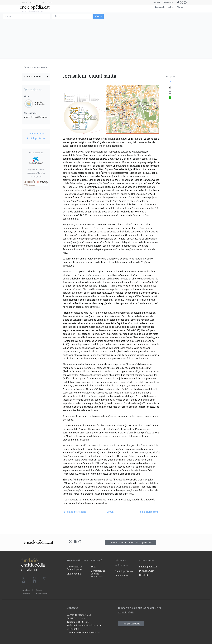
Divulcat (157, 2)
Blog (32, 2)
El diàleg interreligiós (74, 512)
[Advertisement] (159, 35)
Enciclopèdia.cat (148, 567)
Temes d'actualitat (165, 7)
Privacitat (26, 594)
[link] (36, 77)
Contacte (40, 2)
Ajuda (49, 2)
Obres (180, 7)
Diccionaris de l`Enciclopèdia (74, 568)
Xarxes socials (42, 594)
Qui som (24, 2)
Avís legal (26, 590)
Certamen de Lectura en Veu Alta (98, 573)
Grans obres (122, 575)
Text (93, 567)
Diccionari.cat (168, 2)
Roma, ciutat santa (149, 512)
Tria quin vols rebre (131, 624)
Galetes (39, 590)
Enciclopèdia (74, 574)
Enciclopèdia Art (124, 571)
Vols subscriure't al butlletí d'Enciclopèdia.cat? (130, 542)
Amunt (111, 512)
